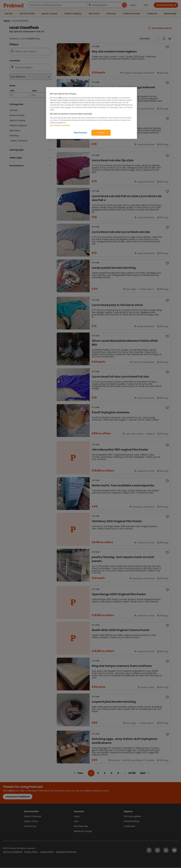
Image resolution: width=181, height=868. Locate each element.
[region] (91, 113)
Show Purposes (80, 132)
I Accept (101, 133)
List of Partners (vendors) (60, 125)
